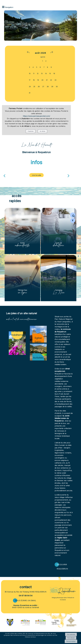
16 (54, 74)
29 (52, 87)
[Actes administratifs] (22, 231)
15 (50, 74)
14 (46, 74)
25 (34, 87)
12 (38, 74)
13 (42, 74)
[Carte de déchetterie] (59, 231)
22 (51, 80)
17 (30, 80)
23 (55, 80)
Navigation (9, 7)
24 (30, 87)
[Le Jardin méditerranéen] (17, 343)
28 (48, 87)
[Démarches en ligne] (22, 278)
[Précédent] (4, 176)
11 (34, 74)
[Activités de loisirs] (38, 352)
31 (30, 93)
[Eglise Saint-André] (38, 334)
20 (42, 80)
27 (43, 87)
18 (34, 80)
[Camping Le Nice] (59, 278)
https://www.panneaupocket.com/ (36, 116)
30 (57, 87)
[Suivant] (69, 176)
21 (47, 80)
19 (38, 80)
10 (30, 74)
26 (39, 87)
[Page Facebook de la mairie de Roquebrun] (73, 222)
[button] (73, 215)
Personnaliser (71, 641)
